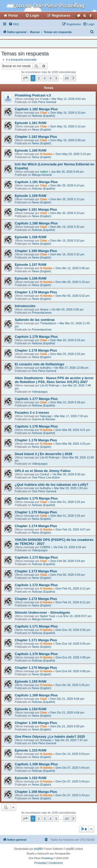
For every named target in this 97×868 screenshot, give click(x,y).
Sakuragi (46, 416)
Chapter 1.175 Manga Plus (36, 512)
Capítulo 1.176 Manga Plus (36, 426)
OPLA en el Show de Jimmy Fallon (43, 471)
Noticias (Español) (44, 116)
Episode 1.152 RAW (31, 778)
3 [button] (45, 78)
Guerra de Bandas (44, 419)
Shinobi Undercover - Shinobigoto (42, 613)
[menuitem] (14, 24)
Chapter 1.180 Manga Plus (36, 251)
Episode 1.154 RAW (31, 709)
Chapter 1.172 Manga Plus (36, 599)
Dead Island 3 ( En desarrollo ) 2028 (43, 454)
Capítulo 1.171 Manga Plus (36, 626)
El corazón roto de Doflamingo (39, 364)
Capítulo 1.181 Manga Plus (36, 182)
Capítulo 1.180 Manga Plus (36, 223)
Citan (44, 113)
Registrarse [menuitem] (61, 15)
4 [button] (50, 78)
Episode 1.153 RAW (31, 750)
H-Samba (46, 154)
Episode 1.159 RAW (31, 196)
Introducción (25, 306)
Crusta (44, 99)
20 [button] (67, 78)
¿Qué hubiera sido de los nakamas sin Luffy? (51, 485)
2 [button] (39, 78)
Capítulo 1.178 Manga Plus (36, 337)
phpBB (38, 849)
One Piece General (44, 102)
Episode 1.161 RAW (31, 123)
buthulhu (46, 368)
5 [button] (56, 78)
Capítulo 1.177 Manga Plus (36, 399)
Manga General (42, 175)
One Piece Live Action (46, 477)
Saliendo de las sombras (35, 320)
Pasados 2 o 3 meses (32, 413)
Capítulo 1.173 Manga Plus (36, 557)
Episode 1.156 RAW (31, 278)
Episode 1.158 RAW (31, 237)
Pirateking (47, 858)
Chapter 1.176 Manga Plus (36, 440)
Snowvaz (46, 740)
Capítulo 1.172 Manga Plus (36, 585)
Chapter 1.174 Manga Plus (36, 526)
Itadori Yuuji (47, 616)
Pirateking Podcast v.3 (33, 95)
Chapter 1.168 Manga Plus (36, 792)
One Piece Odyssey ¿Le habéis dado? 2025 (50, 737)
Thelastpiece (48, 323)
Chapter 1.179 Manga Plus (36, 292)
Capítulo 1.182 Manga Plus (36, 109)
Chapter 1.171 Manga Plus (36, 640)
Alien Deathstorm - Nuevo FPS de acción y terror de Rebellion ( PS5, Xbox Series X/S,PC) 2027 (54, 380)
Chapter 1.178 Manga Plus (36, 350)
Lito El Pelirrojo (50, 385)
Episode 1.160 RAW (31, 150)
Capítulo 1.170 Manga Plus (36, 654)
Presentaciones (42, 313)
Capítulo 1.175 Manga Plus (36, 498)
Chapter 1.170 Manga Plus (36, 668)
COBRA (45, 547)
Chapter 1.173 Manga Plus (36, 571)
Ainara (44, 309)
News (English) (42, 129)
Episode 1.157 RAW (31, 265)
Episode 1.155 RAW (31, 681)
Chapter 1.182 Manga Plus (36, 137)
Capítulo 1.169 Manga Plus (36, 695)
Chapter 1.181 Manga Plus (36, 209)
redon (44, 172)
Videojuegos (40, 392)
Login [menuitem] (35, 15)
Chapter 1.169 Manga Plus (36, 723)
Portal (13, 15)
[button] (25, 78)
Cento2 (45, 474)
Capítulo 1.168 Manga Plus (36, 764)
